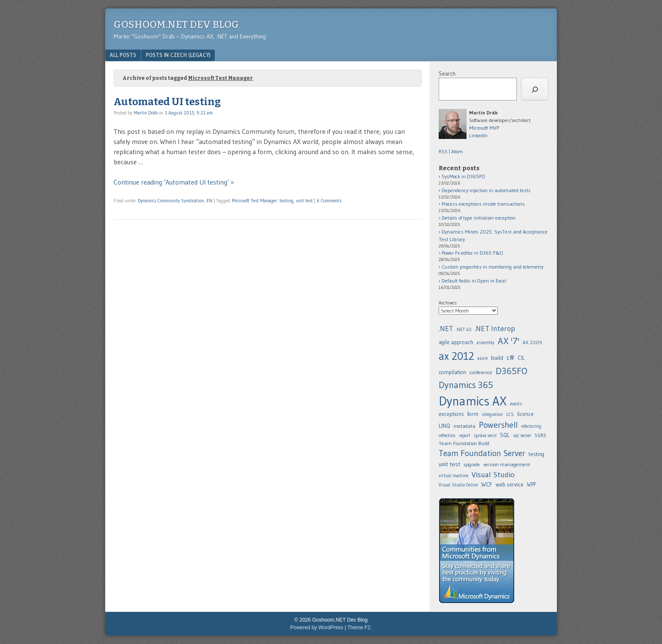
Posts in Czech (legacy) (178, 55)
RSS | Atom (451, 151)
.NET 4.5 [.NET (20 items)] (464, 330)
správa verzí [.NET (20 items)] (485, 436)
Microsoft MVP (484, 128)
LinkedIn (478, 135)
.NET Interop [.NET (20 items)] (495, 329)
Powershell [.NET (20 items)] (498, 425)
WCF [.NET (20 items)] (487, 484)
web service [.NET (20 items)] (510, 484)
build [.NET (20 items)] (497, 358)
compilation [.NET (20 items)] (452, 372)
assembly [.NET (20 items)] (486, 343)
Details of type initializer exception (479, 218)
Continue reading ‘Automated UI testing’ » (174, 182)
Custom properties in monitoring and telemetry (492, 267)
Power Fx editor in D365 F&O (472, 253)
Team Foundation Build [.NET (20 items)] (464, 443)
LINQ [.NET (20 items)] (444, 426)
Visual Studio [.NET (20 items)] (493, 474)
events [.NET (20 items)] (516, 404)
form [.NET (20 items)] (473, 414)
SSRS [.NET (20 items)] (540, 435)
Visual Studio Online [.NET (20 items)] (458, 485)
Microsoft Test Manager (254, 201)
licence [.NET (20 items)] (525, 414)
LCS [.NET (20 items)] (510, 414)
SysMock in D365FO (463, 176)
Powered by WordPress (317, 628)
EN (209, 201)
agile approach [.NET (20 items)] (456, 342)
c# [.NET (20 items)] (510, 357)
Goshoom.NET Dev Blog (176, 24)
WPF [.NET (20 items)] (532, 485)
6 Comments (329, 201)
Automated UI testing (167, 102)
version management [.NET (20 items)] (507, 464)
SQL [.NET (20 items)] (505, 435)
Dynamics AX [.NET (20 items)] (473, 401)
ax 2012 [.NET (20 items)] (456, 356)
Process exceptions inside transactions (483, 204)
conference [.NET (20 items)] (481, 372)
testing (286, 201)
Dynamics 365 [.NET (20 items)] (466, 385)
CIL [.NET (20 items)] (521, 358)
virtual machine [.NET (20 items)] (453, 476)
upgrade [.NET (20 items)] (472, 465)
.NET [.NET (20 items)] (446, 329)
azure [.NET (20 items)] (483, 358)
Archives (448, 303)
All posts (123, 55)
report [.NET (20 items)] (465, 436)
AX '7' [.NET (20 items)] (509, 341)
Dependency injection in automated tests (486, 190)
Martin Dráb (146, 113)
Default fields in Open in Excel (474, 281)
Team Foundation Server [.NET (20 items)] (482, 453)
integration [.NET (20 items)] (492, 414)
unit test (304, 201)
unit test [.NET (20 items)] (449, 464)
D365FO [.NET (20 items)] (511, 371)
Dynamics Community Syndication (171, 201)
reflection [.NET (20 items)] (447, 436)
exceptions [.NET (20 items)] (451, 414)
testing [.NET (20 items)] (536, 454)
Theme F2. (360, 628)
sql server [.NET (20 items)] (522, 436)
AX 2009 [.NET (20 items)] (532, 342)
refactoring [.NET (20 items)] (531, 426)
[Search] (535, 89)
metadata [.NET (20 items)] (464, 426)
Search (447, 73)
